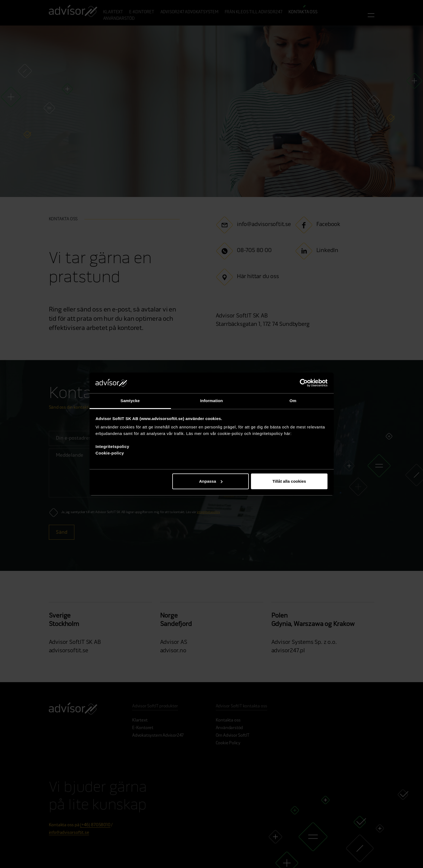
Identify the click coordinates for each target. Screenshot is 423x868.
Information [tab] (212, 401)
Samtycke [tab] (130, 401)
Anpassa (211, 481)
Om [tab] (293, 401)
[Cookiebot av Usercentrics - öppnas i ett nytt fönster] (304, 383)
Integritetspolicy (112, 446)
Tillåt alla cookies (289, 481)
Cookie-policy (110, 453)
